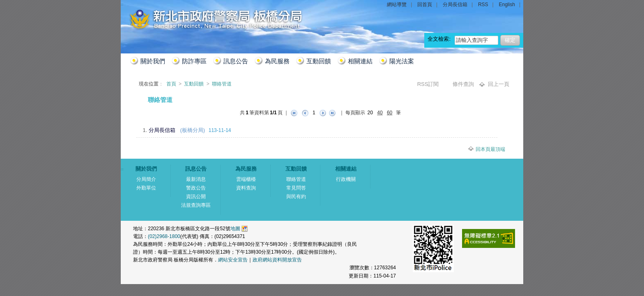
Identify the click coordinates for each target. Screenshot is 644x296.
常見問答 (296, 188)
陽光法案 (402, 61)
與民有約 (296, 197)
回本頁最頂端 (490, 149)
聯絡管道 (222, 84)
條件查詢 (464, 84)
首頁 (172, 84)
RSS (483, 5)
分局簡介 (146, 179)
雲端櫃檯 (246, 179)
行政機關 (346, 179)
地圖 (235, 229)
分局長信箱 (455, 5)
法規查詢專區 (196, 205)
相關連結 (360, 61)
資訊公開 (196, 197)
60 (390, 113)
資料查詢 (246, 188)
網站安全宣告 (233, 260)
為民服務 (277, 61)
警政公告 (196, 188)
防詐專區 (194, 61)
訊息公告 (236, 61)
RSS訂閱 (429, 84)
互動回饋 (319, 61)
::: (130, 97)
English (507, 5)
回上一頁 (499, 84)
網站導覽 (397, 5)
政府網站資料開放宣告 (277, 260)
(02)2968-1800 (164, 236)
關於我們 (153, 61)
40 (380, 113)
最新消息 (196, 179)
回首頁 (425, 5)
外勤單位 (146, 188)
